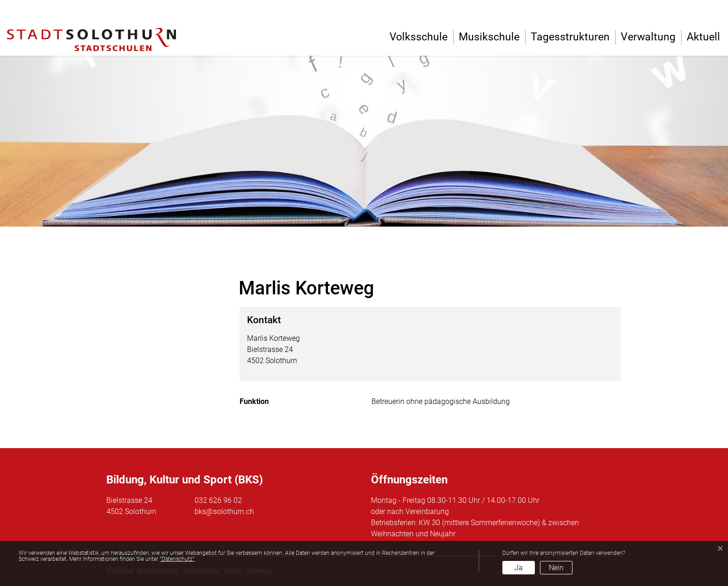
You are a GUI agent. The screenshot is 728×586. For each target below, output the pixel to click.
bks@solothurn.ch (224, 511)
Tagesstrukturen (570, 37)
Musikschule (489, 37)
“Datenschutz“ (177, 559)
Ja (519, 568)
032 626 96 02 (218, 500)
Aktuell (703, 37)
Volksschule (419, 37)
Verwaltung (648, 37)
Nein (556, 568)
